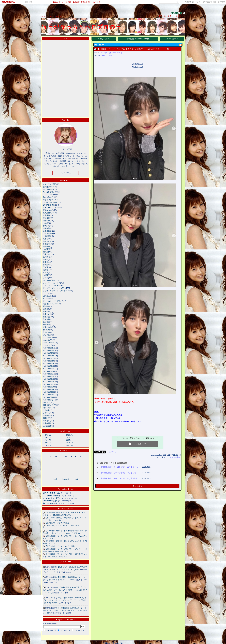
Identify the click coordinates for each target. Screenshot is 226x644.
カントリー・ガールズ (52, 283)
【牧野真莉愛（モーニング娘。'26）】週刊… (119, 478)
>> (191, 2)
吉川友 (46, 278)
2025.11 (69, 440)
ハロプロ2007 (48, 395)
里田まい (46, 314)
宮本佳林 (46, 215)
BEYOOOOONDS (50, 202)
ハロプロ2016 (48, 371)
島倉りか (46, 239)
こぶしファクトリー (51, 286)
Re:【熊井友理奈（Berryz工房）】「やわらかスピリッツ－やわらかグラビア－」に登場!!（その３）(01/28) (65, 590)
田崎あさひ (47, 421)
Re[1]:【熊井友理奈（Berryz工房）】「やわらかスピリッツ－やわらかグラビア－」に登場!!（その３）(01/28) (65, 600)
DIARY (52, 16)
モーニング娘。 (49, 192)
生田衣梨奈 (47, 423)
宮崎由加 (46, 265)
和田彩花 (46, 418)
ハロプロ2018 (48, 366)
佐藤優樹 (46, 218)
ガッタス (46, 335)
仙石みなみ (47, 408)
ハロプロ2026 (48, 189)
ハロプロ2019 (48, 364)
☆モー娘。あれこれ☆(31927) (111, 53)
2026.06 (48, 435)
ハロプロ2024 (48, 351)
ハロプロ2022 (48, 356)
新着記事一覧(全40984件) (138, 39)
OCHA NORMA (49, 205)
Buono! (46, 293)
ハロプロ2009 (48, 389)
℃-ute (45, 299)
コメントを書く (174, 457)
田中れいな (47, 254)
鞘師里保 (46, 252)
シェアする (111, 452)
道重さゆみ (47, 327)
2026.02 (48, 445)
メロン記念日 (48, 338)
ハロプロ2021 (48, 358)
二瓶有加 (46, 410)
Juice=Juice (47, 197)
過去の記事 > (172, 39)
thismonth (66, 479)
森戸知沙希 (47, 187)
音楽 (30, 2)
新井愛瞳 (46, 330)
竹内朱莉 (46, 226)
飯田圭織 (46, 312)
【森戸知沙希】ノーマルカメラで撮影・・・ (62, 546)
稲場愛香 (46, 221)
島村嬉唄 (46, 257)
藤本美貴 (46, 317)
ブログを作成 (211, 2)
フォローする (66, 173)
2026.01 (69, 435)
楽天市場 (221, 2)
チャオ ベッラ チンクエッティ (56, 291)
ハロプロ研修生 (49, 280)
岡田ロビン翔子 (49, 405)
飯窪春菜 (46, 322)
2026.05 (48, 438)
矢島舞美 (46, 247)
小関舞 (46, 223)
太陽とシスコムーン (51, 304)
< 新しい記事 (104, 39)
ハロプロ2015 (48, 374)
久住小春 (46, 332)
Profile (66, 120)
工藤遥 (46, 267)
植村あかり (47, 241)
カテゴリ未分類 (49, 184)
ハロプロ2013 (48, 379)
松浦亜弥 (46, 325)
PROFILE (60, 16)
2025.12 (69, 438)
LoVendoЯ (47, 340)
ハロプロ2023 (48, 353)
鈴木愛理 (46, 244)
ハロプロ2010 (48, 387)
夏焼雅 (46, 273)
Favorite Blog (66, 489)
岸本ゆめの (47, 415)
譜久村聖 (46, 228)
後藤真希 (46, 319)
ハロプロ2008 (48, 392)
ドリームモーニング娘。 (52, 301)
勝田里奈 (46, 262)
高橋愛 (46, 260)
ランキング (47, 345)
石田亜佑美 (47, 231)
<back (55, 479)
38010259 (177, 13)
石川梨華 (46, 306)
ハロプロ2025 (48, 348)
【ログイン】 (179, 16)
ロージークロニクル (51, 208)
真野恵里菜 (47, 213)
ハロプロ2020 (48, 361)
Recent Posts (66, 509)
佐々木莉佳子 (48, 234)
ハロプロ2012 (48, 382)
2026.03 (48, 443)
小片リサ (46, 402)
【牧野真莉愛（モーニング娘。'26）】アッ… (119, 473)
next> (77, 479)
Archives (66, 431)
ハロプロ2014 (48, 376)
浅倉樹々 (46, 270)
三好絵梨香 (47, 426)
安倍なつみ (47, 210)
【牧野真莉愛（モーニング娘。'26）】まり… (119, 467)
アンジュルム (48, 195)
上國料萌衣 (47, 236)
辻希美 (46, 309)
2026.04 (48, 440)
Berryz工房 (47, 296)
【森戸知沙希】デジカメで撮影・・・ (60, 523)
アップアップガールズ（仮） (54, 288)
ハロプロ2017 (48, 369)
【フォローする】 (166, 16)
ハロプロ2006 (48, 397)
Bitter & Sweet (48, 343)
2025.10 (69, 443)
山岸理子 (46, 275)
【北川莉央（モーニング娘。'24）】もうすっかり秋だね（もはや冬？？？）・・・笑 (133, 49)
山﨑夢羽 (46, 249)
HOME (44, 16)
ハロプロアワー (49, 400)
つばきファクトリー (51, 200)
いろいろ (46, 413)
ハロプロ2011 (48, 384)
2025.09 (69, 445)
